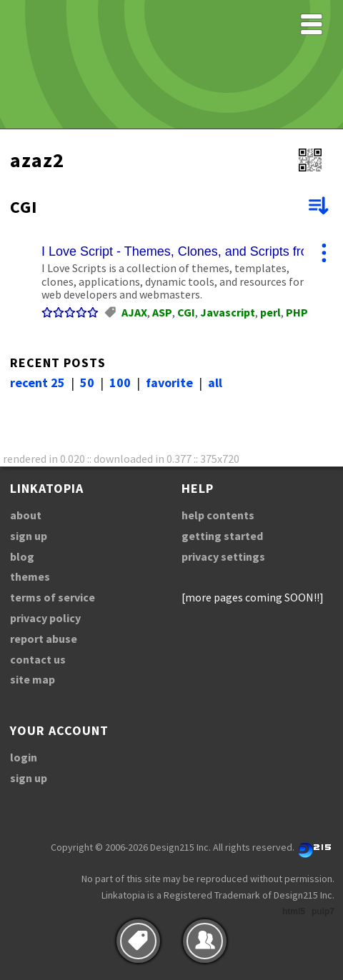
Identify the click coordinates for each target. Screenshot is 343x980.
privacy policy (45, 618)
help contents (218, 515)
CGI (186, 312)
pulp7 (323, 911)
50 (87, 382)
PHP (297, 312)
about (26, 515)
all (215, 382)
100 (120, 382)
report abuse (44, 639)
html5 (294, 911)
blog (22, 556)
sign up (29, 536)
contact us (38, 659)
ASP (162, 312)
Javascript (228, 312)
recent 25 (38, 382)
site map (33, 679)
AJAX (134, 312)
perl (270, 312)
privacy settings (223, 556)
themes (30, 576)
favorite (169, 382)
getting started (222, 536)
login (24, 757)
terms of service (53, 597)
